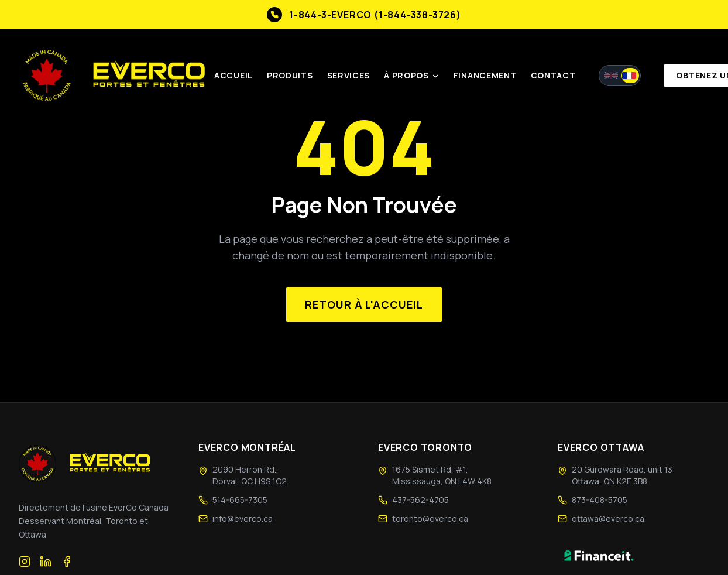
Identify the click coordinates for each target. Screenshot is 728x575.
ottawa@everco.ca (608, 518)
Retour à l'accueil (364, 304)
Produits (291, 76)
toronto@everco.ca (430, 518)
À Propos (413, 76)
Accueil (235, 76)
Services (350, 76)
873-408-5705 (600, 500)
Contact (554, 76)
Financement (486, 76)
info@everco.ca (243, 518)
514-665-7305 (240, 500)
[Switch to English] (621, 76)
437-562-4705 (420, 500)
